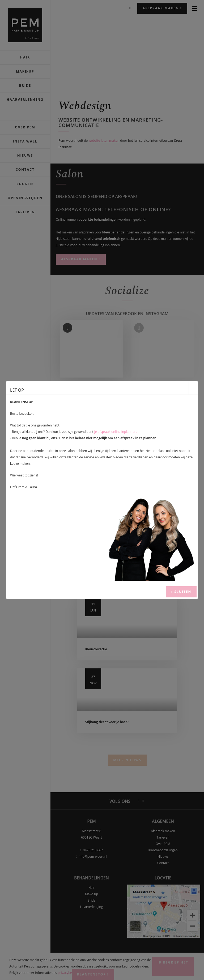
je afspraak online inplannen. (116, 432)
